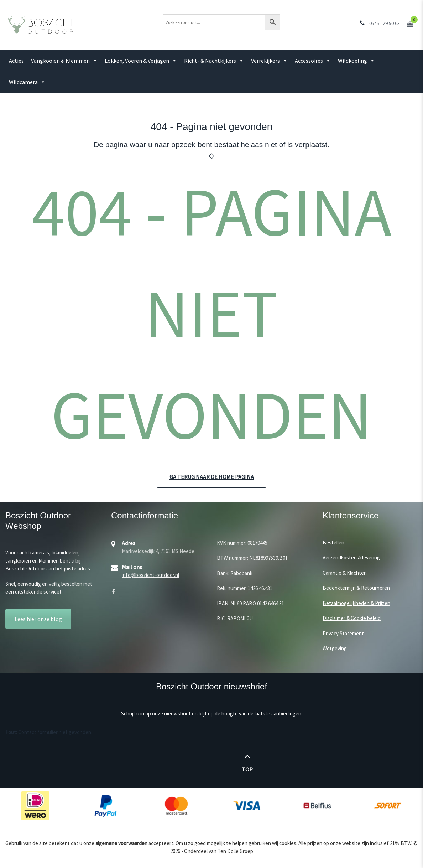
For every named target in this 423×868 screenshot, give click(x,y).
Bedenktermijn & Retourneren (356, 588)
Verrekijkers (269, 61)
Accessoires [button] (313, 61)
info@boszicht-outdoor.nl (150, 575)
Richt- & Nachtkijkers (214, 61)
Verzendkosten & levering (351, 557)
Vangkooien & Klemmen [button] (64, 61)
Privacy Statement (343, 633)
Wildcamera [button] (27, 82)
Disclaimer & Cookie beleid (352, 618)
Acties (16, 61)
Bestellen (333, 542)
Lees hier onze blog (38, 619)
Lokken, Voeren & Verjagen (141, 61)
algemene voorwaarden (121, 843)
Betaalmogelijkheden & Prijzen (356, 603)
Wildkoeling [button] (356, 61)
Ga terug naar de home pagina (212, 477)
